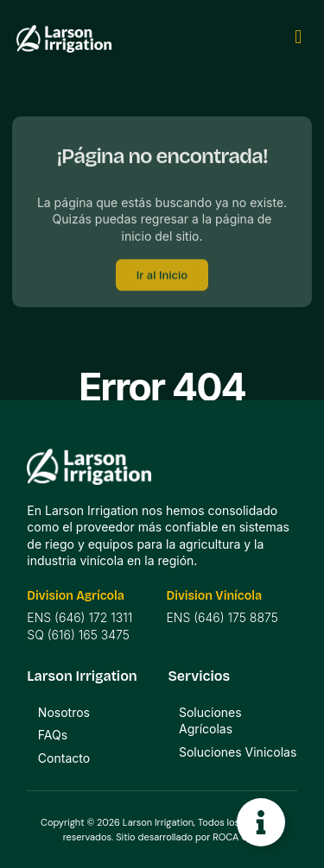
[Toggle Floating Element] (261, 822)
